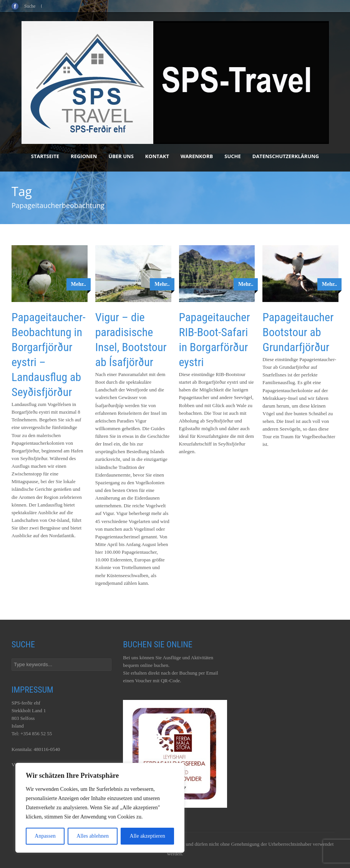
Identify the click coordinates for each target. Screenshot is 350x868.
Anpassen (45, 836)
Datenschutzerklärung (286, 156)
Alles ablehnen (93, 836)
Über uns (121, 156)
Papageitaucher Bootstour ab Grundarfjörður (298, 332)
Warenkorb (197, 156)
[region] (100, 808)
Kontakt (157, 156)
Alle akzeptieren (148, 836)
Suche (233, 156)
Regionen (84, 156)
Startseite (45, 156)
